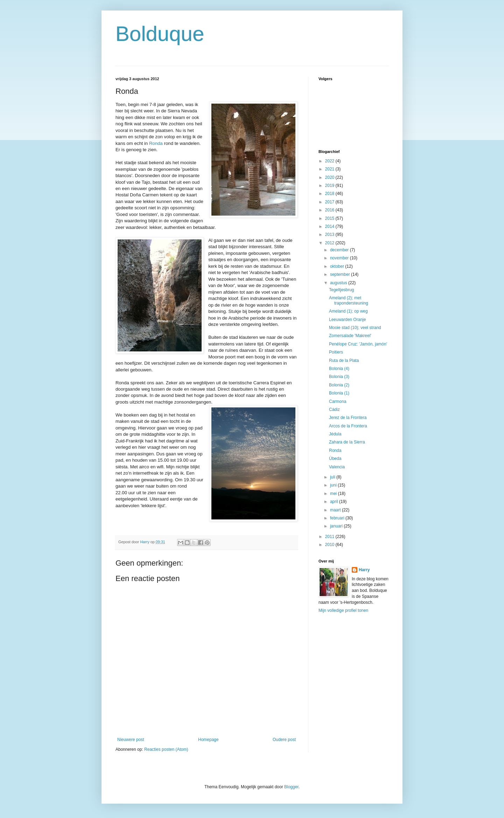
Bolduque (160, 34)
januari (337, 526)
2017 (330, 202)
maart (336, 510)
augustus (339, 283)
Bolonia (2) (339, 385)
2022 (330, 161)
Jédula (335, 434)
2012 (330, 243)
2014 (330, 226)
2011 (330, 537)
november (340, 258)
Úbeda (335, 459)
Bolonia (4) (339, 369)
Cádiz (334, 410)
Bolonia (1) (339, 393)
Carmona (338, 401)
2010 (330, 545)
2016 (330, 210)
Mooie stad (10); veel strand (355, 328)
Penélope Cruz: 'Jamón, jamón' (358, 344)
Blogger (291, 787)
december (340, 250)
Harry (364, 570)
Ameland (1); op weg (348, 311)
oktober (338, 266)
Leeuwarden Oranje (347, 320)
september (341, 274)
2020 (330, 177)
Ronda (156, 143)
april (335, 502)
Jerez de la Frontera (348, 418)
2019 (330, 186)
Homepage (208, 740)
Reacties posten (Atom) (166, 749)
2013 (330, 235)
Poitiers (336, 352)
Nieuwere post (131, 740)
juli (333, 477)
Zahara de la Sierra (347, 442)
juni (334, 485)
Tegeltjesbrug (341, 290)
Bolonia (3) (339, 377)
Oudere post (284, 740)
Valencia (337, 467)
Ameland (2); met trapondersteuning (349, 300)
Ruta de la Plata (344, 361)
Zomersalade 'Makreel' (350, 336)
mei (334, 494)
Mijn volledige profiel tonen (343, 610)
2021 (330, 169)
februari (338, 518)
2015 (330, 218)
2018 (330, 194)
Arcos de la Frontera (348, 426)
